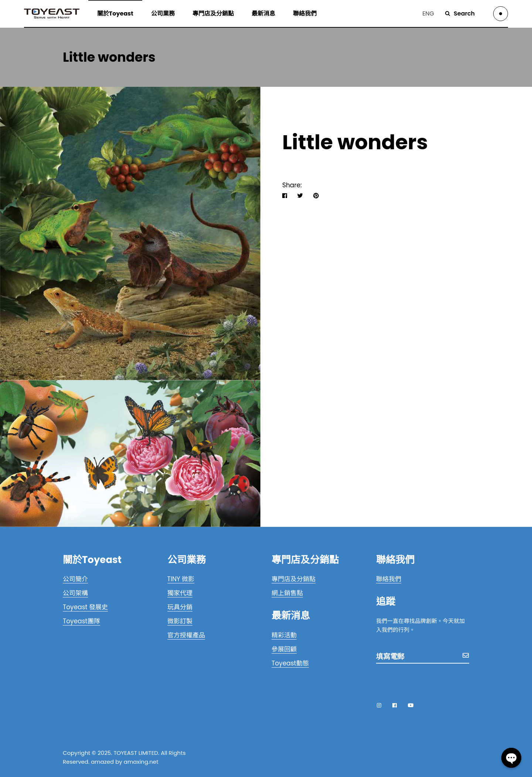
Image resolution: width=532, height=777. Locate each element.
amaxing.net (141, 762)
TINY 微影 (181, 579)
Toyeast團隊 (81, 621)
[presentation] (432, 681)
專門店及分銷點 (294, 579)
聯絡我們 (389, 579)
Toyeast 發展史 (85, 607)
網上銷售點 (287, 593)
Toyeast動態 (290, 663)
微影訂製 (180, 621)
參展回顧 (284, 649)
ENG (428, 13)
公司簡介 (75, 579)
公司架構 (75, 593)
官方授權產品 (186, 635)
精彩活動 (284, 635)
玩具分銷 (180, 607)
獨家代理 (180, 593)
